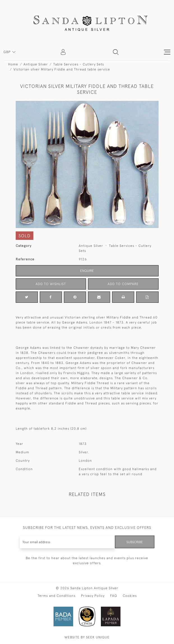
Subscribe (135, 542)
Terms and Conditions (56, 596)
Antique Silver (36, 64)
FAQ (114, 596)
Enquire (87, 271)
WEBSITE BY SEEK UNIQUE (87, 637)
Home (13, 64)
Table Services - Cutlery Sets (79, 64)
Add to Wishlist (51, 284)
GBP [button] (8, 52)
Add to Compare (123, 284)
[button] (116, 52)
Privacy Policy (93, 596)
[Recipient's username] (68, 542)
